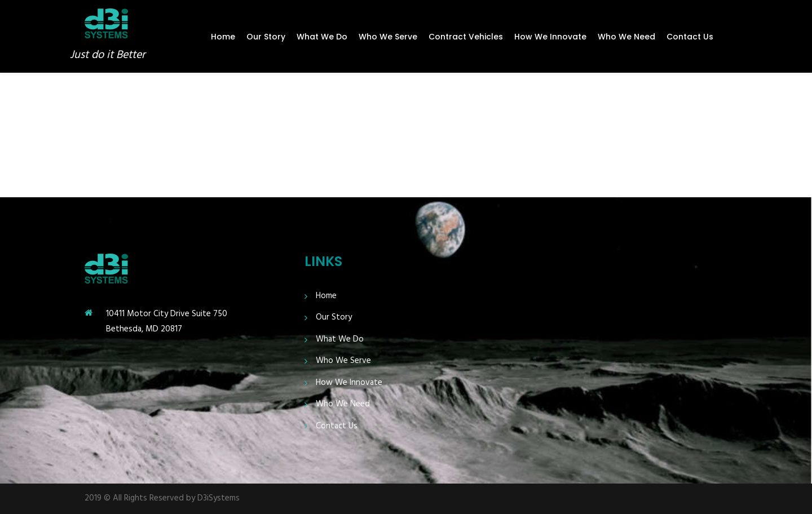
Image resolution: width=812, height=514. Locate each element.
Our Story (266, 37)
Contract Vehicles (466, 37)
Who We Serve (388, 37)
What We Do (322, 37)
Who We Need (626, 37)
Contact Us (690, 37)
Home (223, 37)
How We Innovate (550, 37)
